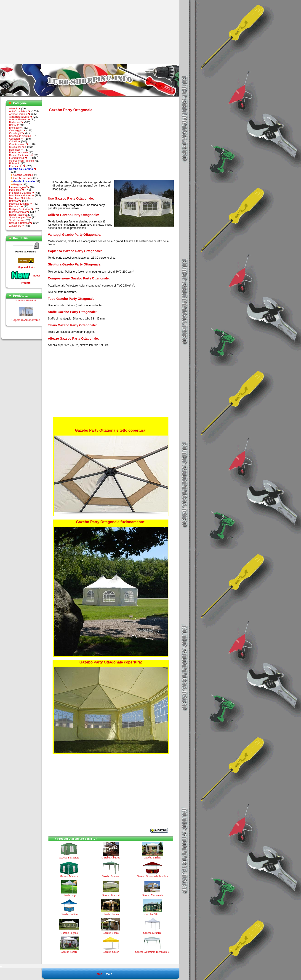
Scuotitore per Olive (20, 217)
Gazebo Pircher (152, 858)
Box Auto (14, 125)
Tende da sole (17, 220)
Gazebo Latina (111, 914)
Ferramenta (17, 166)
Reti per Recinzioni (21, 209)
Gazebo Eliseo (111, 933)
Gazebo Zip (69, 895)
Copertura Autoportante (26, 322)
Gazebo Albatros (111, 858)
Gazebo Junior (111, 952)
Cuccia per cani (18, 147)
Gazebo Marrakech (152, 895)
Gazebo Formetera (69, 858)
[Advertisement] (38, 32)
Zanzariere (17, 226)
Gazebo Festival (111, 895)
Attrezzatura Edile (21, 117)
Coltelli (15, 141)
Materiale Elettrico (21, 204)
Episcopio (15, 163)
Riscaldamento (19, 212)
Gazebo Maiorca (69, 876)
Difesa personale (19, 152)
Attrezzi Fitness (20, 119)
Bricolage (16, 128)
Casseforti (17, 139)
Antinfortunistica (20, 111)
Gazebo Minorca (152, 933)
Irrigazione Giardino (22, 193)
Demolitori (17, 150)
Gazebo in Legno (23, 178)
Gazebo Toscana (26, 301)
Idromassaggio (19, 187)
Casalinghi (17, 133)
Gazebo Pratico (69, 914)
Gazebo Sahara (69, 952)
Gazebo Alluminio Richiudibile (152, 952)
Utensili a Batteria (21, 223)
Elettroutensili (19, 158)
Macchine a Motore (22, 195)
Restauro (16, 206)
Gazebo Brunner (111, 876)
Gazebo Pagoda (69, 933)
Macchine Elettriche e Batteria (21, 200)
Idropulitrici (17, 190)
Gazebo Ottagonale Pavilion (152, 876)
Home (98, 974)
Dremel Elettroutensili (21, 155)
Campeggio (17, 130)
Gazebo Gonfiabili (23, 175)
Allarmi (15, 108)
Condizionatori (19, 144)
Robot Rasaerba (18, 215)
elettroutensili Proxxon (21, 161)
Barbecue (16, 122)
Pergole (18, 184)
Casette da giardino (20, 136)
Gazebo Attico (152, 914)
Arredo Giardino (20, 114)
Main (109, 974)
